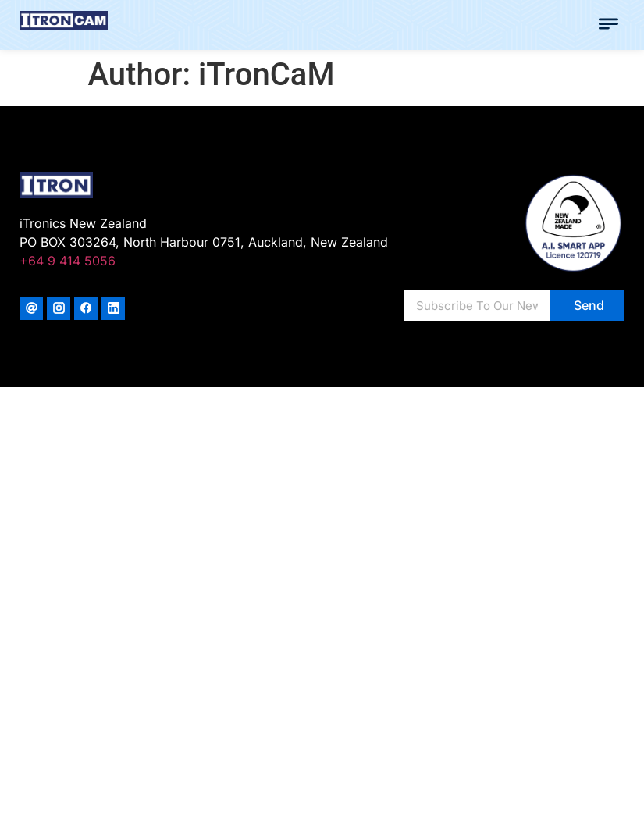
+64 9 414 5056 (68, 261)
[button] (609, 25)
